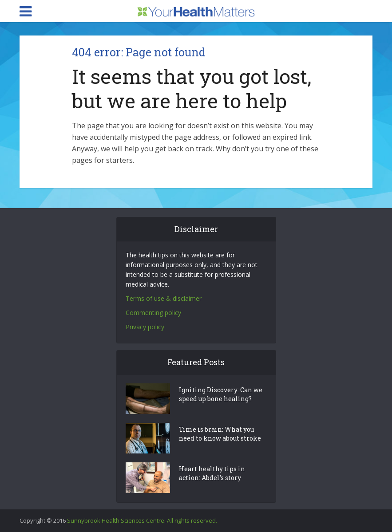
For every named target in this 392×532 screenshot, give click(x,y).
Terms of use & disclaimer (164, 298)
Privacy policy (145, 327)
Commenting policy (153, 313)
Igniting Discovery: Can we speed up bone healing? (221, 394)
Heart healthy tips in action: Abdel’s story (212, 473)
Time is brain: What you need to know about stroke (220, 434)
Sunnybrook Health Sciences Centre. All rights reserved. (142, 520)
